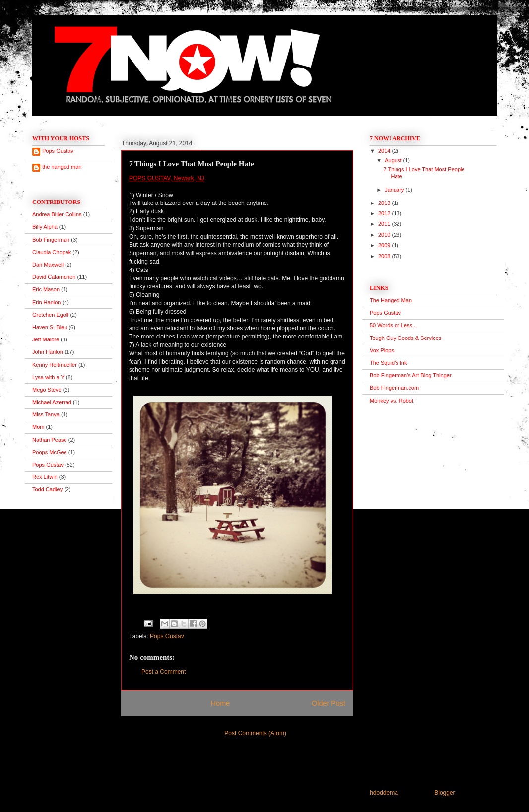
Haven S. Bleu (50, 327)
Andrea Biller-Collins (57, 214)
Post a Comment (164, 672)
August (394, 160)
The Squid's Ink (388, 363)
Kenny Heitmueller (55, 365)
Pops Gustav (167, 636)
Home (220, 703)
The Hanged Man (391, 300)
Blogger (444, 793)
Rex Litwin (45, 477)
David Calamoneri (54, 277)
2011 (385, 224)
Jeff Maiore (46, 339)
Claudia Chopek (52, 252)
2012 (385, 213)
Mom (38, 427)
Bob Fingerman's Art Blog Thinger (411, 375)
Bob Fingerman (51, 240)
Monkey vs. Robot (392, 401)
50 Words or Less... (393, 325)
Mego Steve (47, 390)
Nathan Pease (50, 440)
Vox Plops (382, 350)
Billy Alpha (45, 227)
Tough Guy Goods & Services (405, 338)
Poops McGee (50, 452)
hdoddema (384, 793)
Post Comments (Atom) (255, 733)
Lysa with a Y (48, 377)
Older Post (329, 703)
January (395, 190)
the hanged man (62, 167)
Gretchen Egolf (50, 315)
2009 (385, 245)
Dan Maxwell (48, 265)
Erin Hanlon (46, 302)
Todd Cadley (47, 489)
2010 (385, 235)
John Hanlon (48, 352)
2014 (385, 151)
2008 (385, 256)
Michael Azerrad (52, 402)
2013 (385, 203)
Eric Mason (46, 289)
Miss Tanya (46, 414)
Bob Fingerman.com (394, 388)
